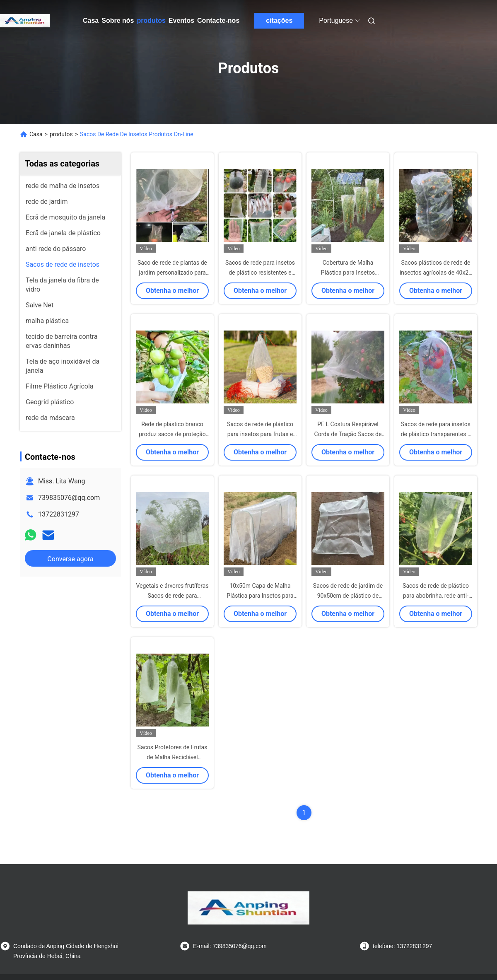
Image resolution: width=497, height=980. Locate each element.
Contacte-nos (218, 21)
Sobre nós (118, 21)
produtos (151, 21)
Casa (91, 21)
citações (279, 21)
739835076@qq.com (69, 498)
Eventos (181, 21)
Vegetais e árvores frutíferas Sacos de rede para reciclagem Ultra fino (172, 596)
